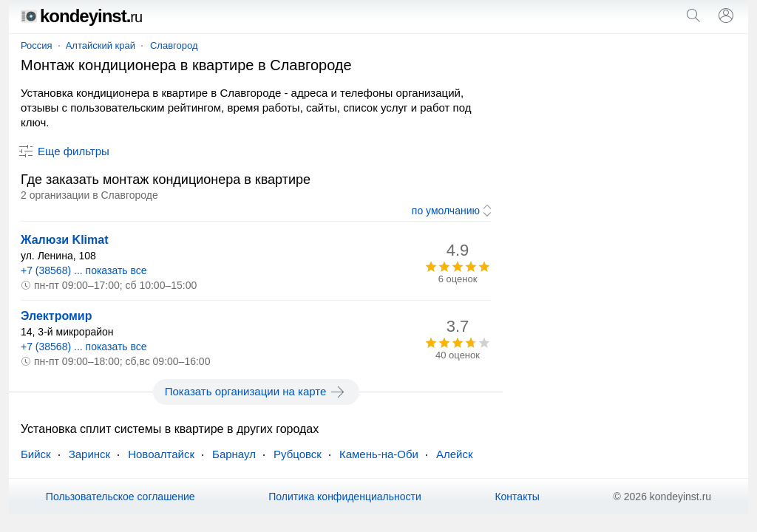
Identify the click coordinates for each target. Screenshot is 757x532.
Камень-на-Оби (379, 454)
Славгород (174, 45)
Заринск (89, 454)
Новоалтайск (161, 454)
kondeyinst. (81, 16)
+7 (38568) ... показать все (84, 270)
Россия (37, 45)
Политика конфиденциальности (345, 497)
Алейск (455, 454)
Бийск (36, 454)
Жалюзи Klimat (65, 240)
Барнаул (234, 454)
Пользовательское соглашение (120, 497)
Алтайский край (101, 45)
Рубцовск (298, 454)
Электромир (56, 316)
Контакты (517, 497)
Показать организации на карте (256, 392)
